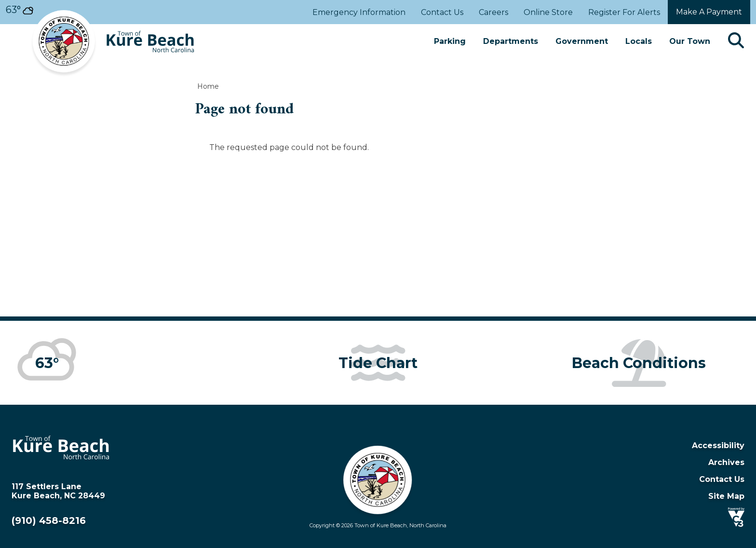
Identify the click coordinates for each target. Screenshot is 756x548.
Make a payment (709, 12)
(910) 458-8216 (49, 521)
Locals (639, 41)
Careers (493, 12)
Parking (450, 41)
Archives (726, 462)
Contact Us (442, 12)
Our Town (690, 41)
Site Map (726, 496)
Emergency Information (359, 12)
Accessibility (718, 445)
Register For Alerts (624, 12)
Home (208, 86)
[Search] (736, 41)
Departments (511, 41)
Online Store (548, 12)
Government (582, 41)
